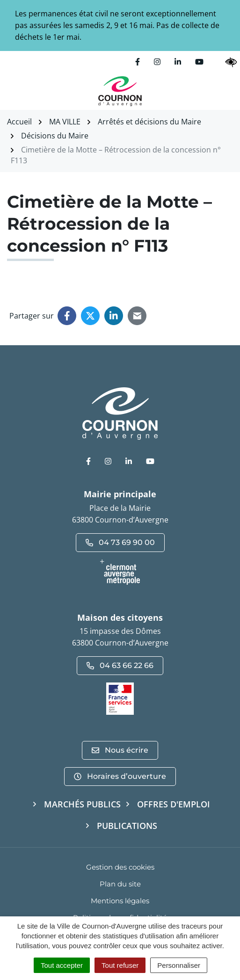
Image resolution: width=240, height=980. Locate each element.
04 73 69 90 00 (120, 542)
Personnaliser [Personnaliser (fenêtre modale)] (179, 965)
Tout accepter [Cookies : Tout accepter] (62, 965)
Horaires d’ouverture (120, 776)
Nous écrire (120, 750)
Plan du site (120, 884)
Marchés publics (82, 804)
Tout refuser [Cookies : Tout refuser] (120, 965)
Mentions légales (120, 901)
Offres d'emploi (174, 804)
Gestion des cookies (120, 867)
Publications (127, 826)
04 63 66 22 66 (120, 665)
